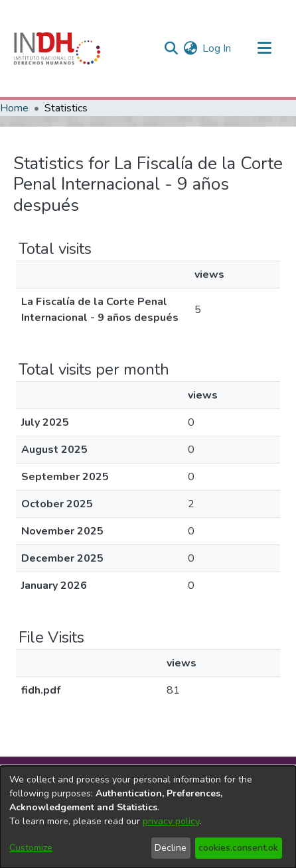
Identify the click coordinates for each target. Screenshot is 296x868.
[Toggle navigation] (264, 48)
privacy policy (171, 821)
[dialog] (148, 817)
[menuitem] (190, 48)
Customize (31, 848)
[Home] (57, 48)
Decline (171, 848)
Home (14, 108)
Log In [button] (217, 48)
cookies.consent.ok (238, 848)
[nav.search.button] (171, 48)
